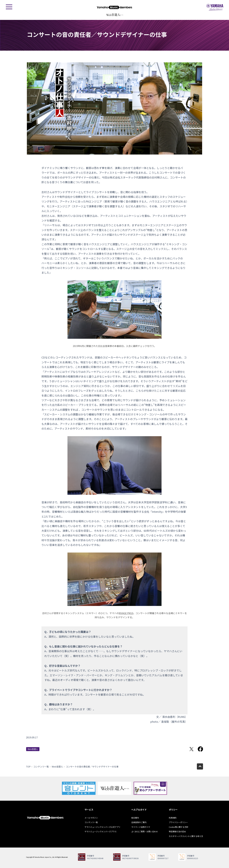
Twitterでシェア (191, 749)
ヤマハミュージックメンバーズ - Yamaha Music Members (114, 7)
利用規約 (173, 818)
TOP (28, 767)
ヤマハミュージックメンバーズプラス (101, 831)
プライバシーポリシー (178, 822)
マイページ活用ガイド (141, 827)
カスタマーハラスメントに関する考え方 (186, 836)
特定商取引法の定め (177, 831)
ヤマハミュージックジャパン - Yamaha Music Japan (215, 7)
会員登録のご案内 (139, 822)
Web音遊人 (33, 749)
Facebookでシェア (200, 749)
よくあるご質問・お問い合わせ (145, 831)
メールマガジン (91, 818)
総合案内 (135, 818)
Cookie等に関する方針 (179, 827)
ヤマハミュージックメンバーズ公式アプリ (102, 827)
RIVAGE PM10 (126, 613)
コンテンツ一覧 (41, 767)
